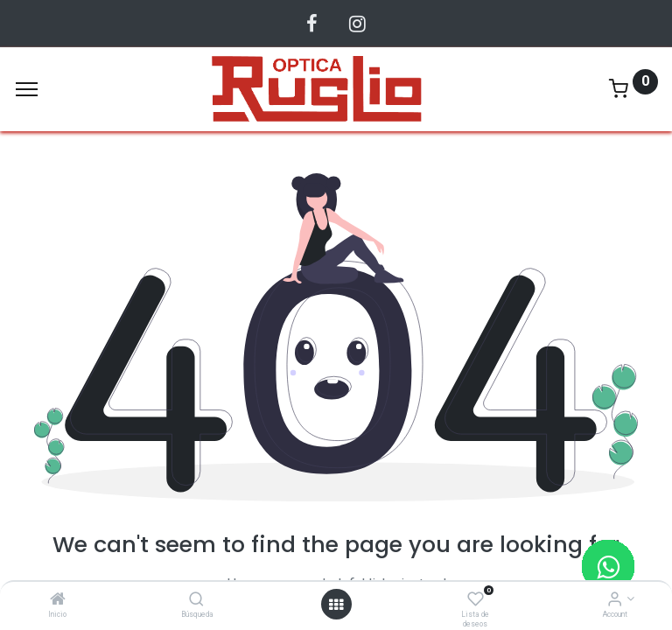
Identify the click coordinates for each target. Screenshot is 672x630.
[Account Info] (615, 600)
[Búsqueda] (196, 600)
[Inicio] (58, 600)
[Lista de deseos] (476, 600)
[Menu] (27, 89)
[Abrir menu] (336, 605)
